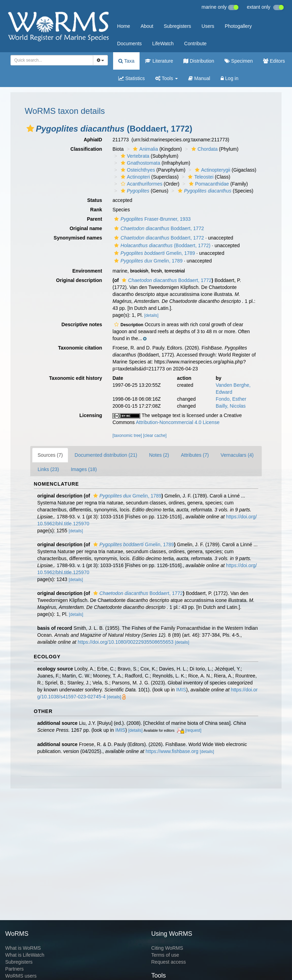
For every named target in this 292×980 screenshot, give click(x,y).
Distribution (199, 61)
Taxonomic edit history (76, 378)
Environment (87, 271)
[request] (193, 730)
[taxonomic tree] (127, 436)
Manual (199, 78)
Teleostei (200, 177)
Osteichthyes (137, 170)
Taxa (126, 61)
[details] (151, 315)
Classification (86, 149)
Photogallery (238, 26)
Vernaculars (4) (237, 455)
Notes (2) (159, 455)
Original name (86, 228)
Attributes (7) (195, 455)
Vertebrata (134, 156)
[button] (30, 128)
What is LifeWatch (25, 955)
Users (208, 26)
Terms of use (165, 955)
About (147, 26)
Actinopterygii (212, 170)
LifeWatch (163, 44)
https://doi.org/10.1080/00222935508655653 (126, 642)
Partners (14, 969)
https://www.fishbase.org (172, 751)
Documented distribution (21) (106, 455)
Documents (130, 44)
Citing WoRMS (167, 948)
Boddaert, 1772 (158, 228)
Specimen (239, 61)
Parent (95, 219)
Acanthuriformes (141, 184)
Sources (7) (50, 455)
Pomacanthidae (208, 184)
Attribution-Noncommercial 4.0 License (177, 422)
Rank (96, 210)
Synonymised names (78, 238)
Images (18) (84, 469)
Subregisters (177, 26)
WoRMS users (21, 976)
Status (95, 200)
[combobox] (52, 60)
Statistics (132, 78)
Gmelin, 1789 (154, 253)
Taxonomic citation (80, 348)
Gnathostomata (140, 163)
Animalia (145, 149)
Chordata (204, 149)
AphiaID (93, 140)
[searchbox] (50, 60)
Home (124, 26)
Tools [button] (167, 78)
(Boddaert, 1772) (161, 245)
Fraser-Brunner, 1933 (152, 219)
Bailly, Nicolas (231, 406)
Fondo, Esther (231, 399)
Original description (79, 280)
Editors (274, 61)
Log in (230, 78)
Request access (169, 962)
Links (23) (48, 469)
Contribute (195, 44)
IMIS (181, 690)
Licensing (91, 415)
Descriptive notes (82, 324)
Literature (159, 61)
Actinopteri (135, 177)
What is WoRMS (23, 948)
